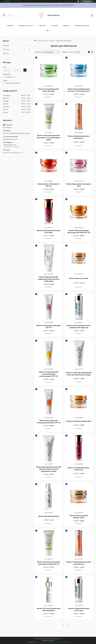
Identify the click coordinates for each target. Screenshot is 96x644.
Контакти (54, 26)
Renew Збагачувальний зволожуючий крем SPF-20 (79, 232)
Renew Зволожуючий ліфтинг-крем (79, 517)
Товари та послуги (26, 26)
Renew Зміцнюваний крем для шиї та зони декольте (79, 90)
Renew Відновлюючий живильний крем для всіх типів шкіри (49, 279)
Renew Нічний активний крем (79, 421)
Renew (53, 41)
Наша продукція (43, 41)
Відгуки (66, 26)
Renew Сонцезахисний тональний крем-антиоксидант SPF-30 (49, 374)
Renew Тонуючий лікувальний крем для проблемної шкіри (79, 374)
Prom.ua (58, 639)
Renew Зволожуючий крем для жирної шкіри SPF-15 (49, 563)
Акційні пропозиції (82, 26)
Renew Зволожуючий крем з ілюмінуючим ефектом (79, 327)
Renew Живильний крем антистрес (79, 610)
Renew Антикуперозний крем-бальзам (49, 90)
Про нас (42, 26)
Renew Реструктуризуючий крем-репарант (49, 610)
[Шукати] (4, 15)
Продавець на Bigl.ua (48, 640)
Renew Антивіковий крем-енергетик (79, 469)
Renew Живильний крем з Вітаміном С (79, 137)
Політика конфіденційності (61, 642)
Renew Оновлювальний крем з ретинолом (79, 563)
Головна (10, 26)
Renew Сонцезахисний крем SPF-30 (49, 327)
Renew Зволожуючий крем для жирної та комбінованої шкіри (49, 138)
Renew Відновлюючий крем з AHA (79, 185)
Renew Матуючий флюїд (49, 516)
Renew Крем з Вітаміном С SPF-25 (49, 185)
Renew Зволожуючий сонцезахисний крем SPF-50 (49, 422)
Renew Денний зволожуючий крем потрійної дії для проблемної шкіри (49, 469)
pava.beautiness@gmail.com (13, 153)
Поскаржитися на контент (43, 642)
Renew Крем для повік (79, 278)
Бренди (6, 45)
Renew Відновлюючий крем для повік (49, 232)
